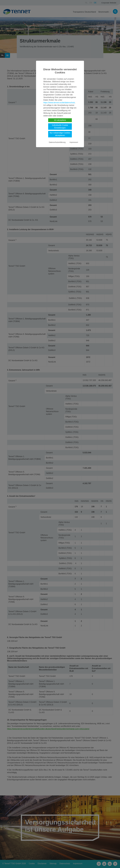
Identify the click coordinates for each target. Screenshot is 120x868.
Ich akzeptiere (60, 120)
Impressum (74, 142)
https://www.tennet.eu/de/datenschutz (59, 103)
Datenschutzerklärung (57, 142)
